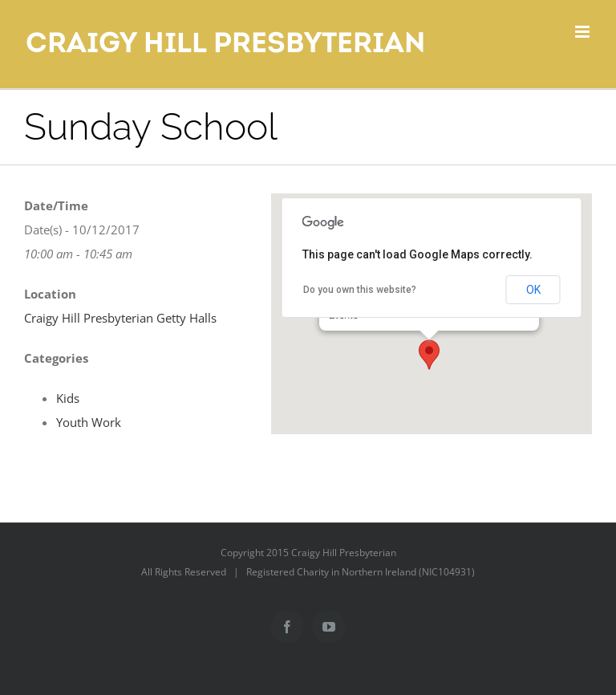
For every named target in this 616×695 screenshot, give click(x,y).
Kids (68, 398)
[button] (429, 355)
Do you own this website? (360, 290)
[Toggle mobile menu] (584, 32)
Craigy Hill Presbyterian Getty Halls (120, 318)
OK (533, 290)
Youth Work (89, 422)
